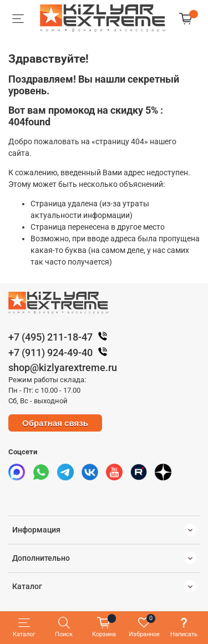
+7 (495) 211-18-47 (60, 337)
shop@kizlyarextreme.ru (63, 367)
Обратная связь (55, 423)
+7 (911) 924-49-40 (60, 353)
